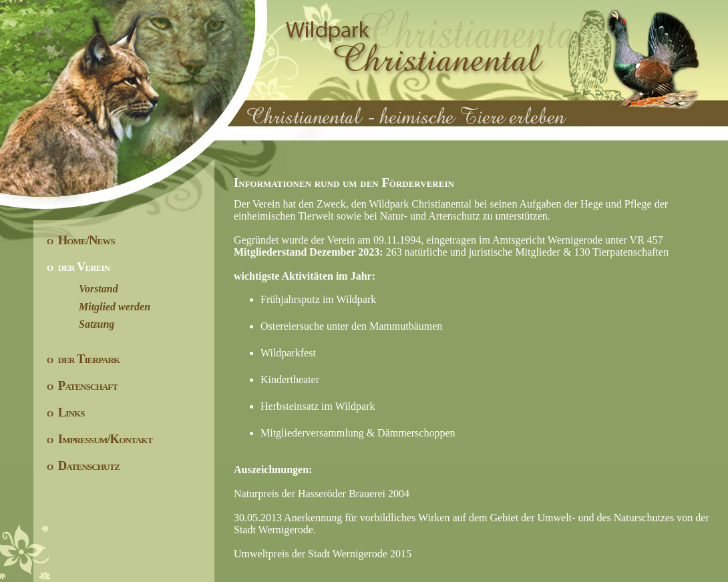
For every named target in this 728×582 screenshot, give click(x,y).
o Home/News (81, 240)
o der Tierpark (83, 359)
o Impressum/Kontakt (100, 439)
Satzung (80, 324)
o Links (65, 412)
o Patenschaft (82, 385)
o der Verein (78, 267)
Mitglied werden (99, 307)
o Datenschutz (83, 466)
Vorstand (82, 289)
